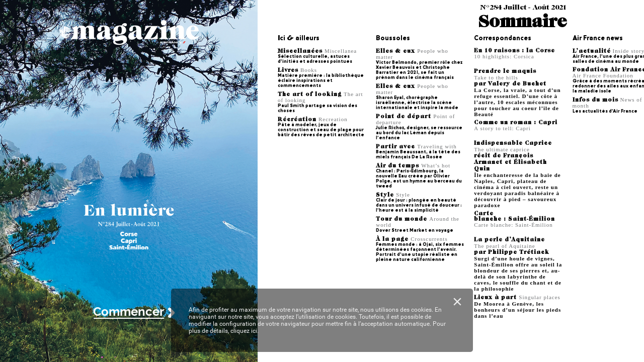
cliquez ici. (245, 331)
